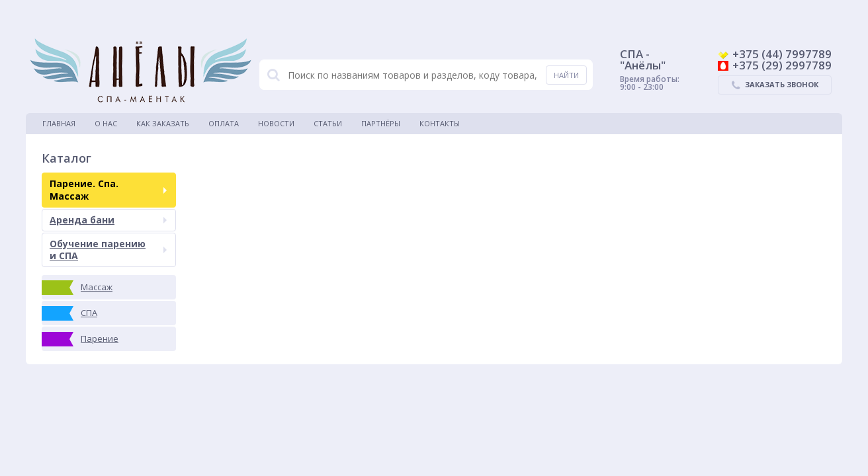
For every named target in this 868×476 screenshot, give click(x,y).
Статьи (328, 123)
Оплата (224, 123)
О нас (106, 123)
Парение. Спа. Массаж (108, 189)
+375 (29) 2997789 (775, 65)
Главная (59, 123)
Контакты (440, 123)
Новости (276, 123)
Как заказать (163, 123)
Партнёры (381, 123)
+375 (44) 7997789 (775, 54)
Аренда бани (108, 220)
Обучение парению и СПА (108, 250)
